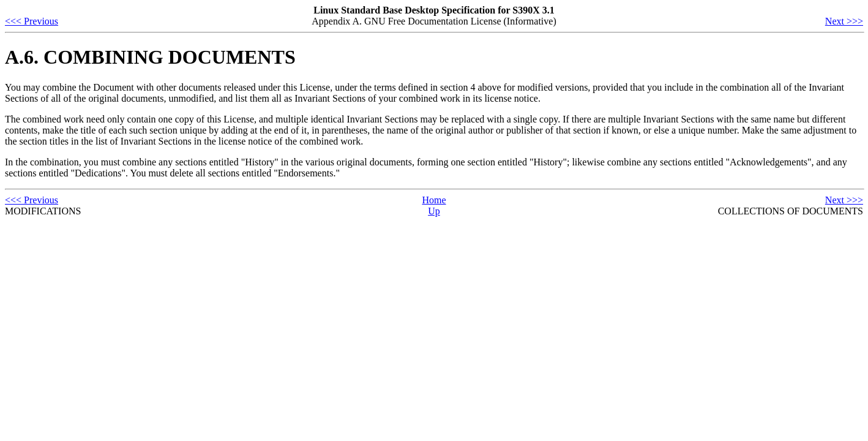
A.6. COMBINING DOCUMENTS (150, 57)
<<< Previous (32, 21)
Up (434, 211)
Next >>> (844, 21)
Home (434, 200)
